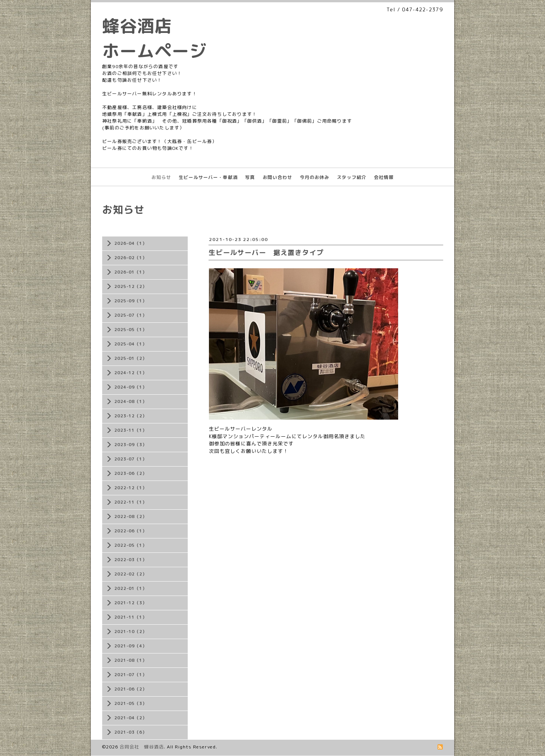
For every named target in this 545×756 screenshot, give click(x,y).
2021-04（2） (131, 718)
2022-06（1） (131, 531)
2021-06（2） (131, 689)
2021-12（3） (131, 603)
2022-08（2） (131, 516)
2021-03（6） (131, 732)
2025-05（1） (131, 330)
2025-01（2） (131, 358)
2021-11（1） (131, 617)
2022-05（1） (131, 545)
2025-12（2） (131, 286)
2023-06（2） (131, 473)
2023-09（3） (131, 445)
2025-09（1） (131, 301)
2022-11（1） (131, 502)
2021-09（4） (131, 646)
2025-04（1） (131, 344)
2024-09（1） (131, 387)
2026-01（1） (131, 272)
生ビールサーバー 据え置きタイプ (266, 253)
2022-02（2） (131, 574)
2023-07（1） (131, 459)
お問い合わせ (277, 177)
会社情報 (384, 177)
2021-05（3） (131, 703)
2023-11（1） (131, 430)
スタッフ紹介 (352, 177)
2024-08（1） (131, 401)
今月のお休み (315, 177)
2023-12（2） (131, 416)
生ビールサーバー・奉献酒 (208, 177)
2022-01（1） (131, 588)
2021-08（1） (131, 660)
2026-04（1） (131, 243)
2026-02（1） (131, 258)
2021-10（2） (131, 632)
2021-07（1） (131, 675)
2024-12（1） (131, 373)
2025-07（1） (131, 315)
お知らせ (161, 177)
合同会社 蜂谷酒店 (142, 747)
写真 (250, 177)
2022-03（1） (131, 560)
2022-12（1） (131, 488)
